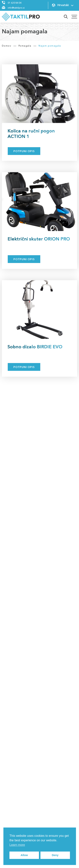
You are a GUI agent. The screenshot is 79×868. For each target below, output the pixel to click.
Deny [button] (55, 855)
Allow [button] (24, 855)
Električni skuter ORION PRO (39, 239)
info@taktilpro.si (16, 8)
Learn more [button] (17, 845)
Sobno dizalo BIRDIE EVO (35, 347)
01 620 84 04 (15, 3)
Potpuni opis (24, 151)
